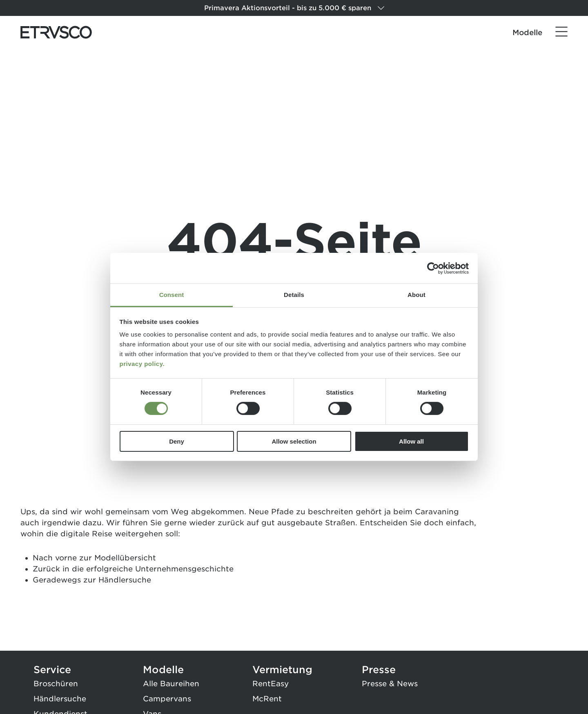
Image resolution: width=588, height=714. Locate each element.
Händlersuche (125, 580)
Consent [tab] (172, 295)
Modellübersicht (125, 558)
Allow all (411, 441)
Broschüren (56, 684)
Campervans (167, 699)
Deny (177, 441)
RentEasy (271, 684)
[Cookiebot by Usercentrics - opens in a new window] (433, 268)
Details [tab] (294, 295)
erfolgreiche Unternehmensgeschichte (160, 569)
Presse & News (390, 684)
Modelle (527, 32)
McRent (267, 699)
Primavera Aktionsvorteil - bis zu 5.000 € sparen (294, 8)
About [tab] (416, 295)
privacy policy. (142, 364)
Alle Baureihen (171, 684)
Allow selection (294, 441)
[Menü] (561, 32)
